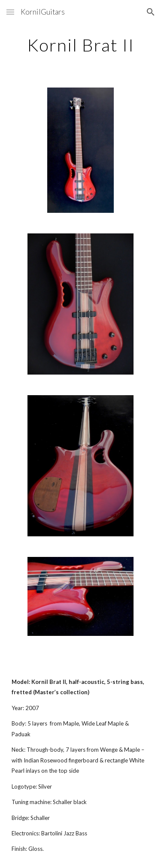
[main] (81, 45)
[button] (10, 12)
